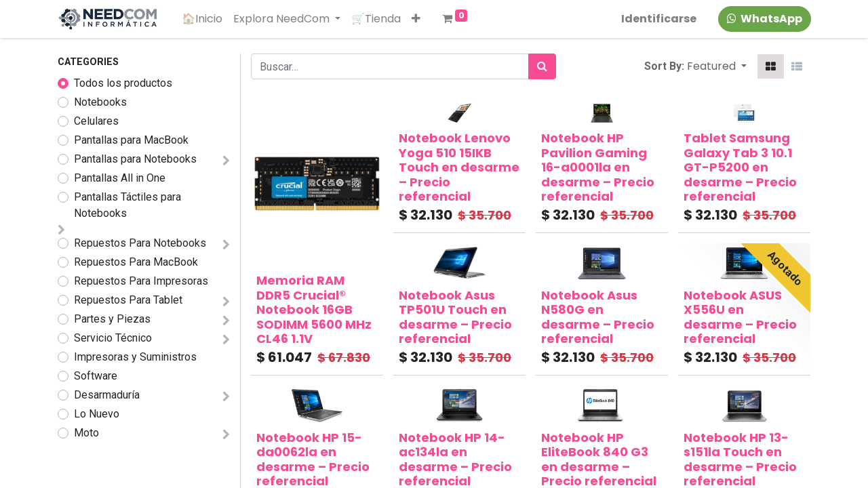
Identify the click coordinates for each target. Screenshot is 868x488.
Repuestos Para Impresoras (141, 281)
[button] (417, 19)
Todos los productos (123, 83)
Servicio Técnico (113, 338)
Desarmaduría (107, 395)
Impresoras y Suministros (135, 357)
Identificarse (658, 19)
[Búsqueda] (542, 66)
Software (96, 376)
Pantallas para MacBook (131, 140)
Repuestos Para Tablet (128, 300)
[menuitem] (203, 19)
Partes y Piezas (112, 319)
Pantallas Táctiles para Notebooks (127, 205)
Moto (86, 433)
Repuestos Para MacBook (136, 262)
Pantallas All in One (120, 178)
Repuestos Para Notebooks (140, 243)
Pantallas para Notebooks (135, 159)
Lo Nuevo (97, 414)
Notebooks (100, 102)
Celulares (96, 121)
